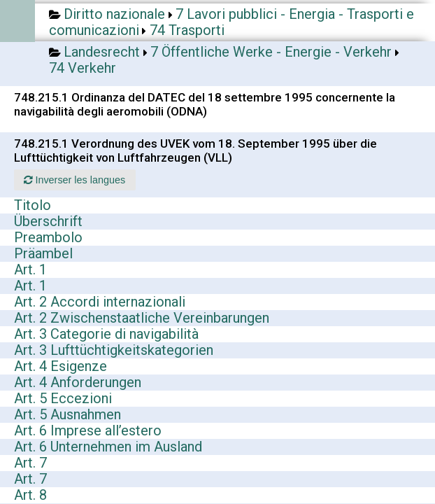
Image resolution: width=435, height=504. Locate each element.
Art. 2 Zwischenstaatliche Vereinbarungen (142, 318)
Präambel (43, 253)
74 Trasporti (187, 30)
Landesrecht (102, 52)
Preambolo (48, 237)
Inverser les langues (74, 180)
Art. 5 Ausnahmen (67, 414)
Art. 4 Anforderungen (78, 382)
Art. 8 (30, 495)
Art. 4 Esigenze (60, 366)
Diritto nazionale (114, 14)
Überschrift (48, 221)
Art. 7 (30, 463)
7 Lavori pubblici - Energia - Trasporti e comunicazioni (231, 22)
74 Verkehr (83, 68)
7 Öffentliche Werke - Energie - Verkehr (271, 52)
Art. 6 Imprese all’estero (88, 430)
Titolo (33, 205)
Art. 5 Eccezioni (63, 398)
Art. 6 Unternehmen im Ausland (108, 447)
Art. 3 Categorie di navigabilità (106, 334)
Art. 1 (30, 269)
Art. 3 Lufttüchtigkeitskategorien (114, 350)
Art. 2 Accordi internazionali (100, 302)
